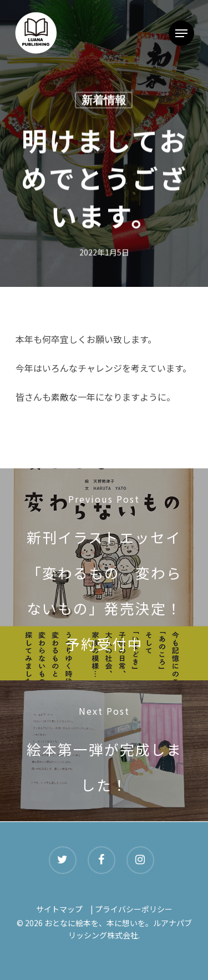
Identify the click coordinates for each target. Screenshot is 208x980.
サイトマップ (59, 909)
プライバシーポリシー (134, 909)
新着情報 (104, 100)
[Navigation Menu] (181, 33)
